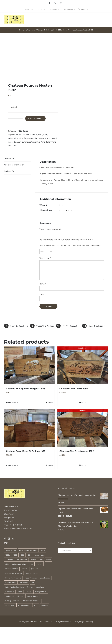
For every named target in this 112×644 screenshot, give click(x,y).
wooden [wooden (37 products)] (44, 605)
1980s (35, 135)
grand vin (44, 138)
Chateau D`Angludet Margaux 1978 (26, 389)
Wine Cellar (46, 142)
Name (43, 284)
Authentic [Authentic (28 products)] (9, 560)
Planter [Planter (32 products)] (30, 587)
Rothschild (18, 142)
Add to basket (35, 118)
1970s (29, 135)
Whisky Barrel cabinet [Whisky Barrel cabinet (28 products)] (31, 601)
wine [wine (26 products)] (46, 601)
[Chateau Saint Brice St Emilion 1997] (29, 428)
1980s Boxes (22, 131)
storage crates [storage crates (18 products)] (41, 592)
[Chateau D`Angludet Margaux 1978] (29, 365)
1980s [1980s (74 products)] (8, 555)
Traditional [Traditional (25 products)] (10, 596)
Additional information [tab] (14, 165)
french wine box (31, 138)
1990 (45, 135)
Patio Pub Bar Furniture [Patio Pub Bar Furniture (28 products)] (15, 587)
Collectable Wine (16, 138)
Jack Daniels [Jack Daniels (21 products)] (45, 578)
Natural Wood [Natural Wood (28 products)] (11, 582)
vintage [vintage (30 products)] (20, 596)
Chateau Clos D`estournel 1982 (77, 451)
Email (43, 294)
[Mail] (13, 539)
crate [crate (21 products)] (31, 564)
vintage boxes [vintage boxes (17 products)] (32, 596)
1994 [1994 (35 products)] (29, 555)
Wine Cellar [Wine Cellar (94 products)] (10, 605)
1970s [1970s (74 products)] (43, 550)
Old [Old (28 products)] (32, 582)
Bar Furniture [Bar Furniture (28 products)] (22, 560)
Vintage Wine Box (32, 142)
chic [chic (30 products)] (7, 564)
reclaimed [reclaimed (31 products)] (40, 587)
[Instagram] (9, 539)
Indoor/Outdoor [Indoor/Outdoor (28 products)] (31, 578)
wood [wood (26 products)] (36, 605)
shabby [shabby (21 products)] (29, 592)
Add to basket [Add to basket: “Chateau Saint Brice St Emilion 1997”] (13, 465)
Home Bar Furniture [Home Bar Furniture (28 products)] (13, 578)
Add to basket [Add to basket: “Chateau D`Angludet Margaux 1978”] (13, 403)
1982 (40, 135)
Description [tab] (9, 158)
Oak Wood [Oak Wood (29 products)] (24, 582)
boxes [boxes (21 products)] (48, 560)
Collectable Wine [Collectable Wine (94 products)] (19, 564)
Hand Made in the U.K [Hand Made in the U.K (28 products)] (14, 573)
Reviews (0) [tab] (9, 171)
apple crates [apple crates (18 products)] (40, 555)
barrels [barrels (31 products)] (33, 560)
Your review (45, 258)
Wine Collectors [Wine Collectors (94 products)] (24, 605)
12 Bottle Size (19, 135)
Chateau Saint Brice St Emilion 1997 (26, 451)
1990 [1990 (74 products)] (22, 555)
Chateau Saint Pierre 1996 (74, 389)
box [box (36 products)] (41, 560)
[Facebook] (5, 539)
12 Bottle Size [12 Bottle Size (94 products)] (11, 550)
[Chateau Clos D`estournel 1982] (83, 428)
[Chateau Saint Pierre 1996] (83, 365)
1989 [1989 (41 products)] (15, 555)
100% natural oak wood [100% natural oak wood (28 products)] (28, 550)
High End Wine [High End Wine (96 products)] (32, 573)
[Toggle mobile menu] (107, 18)
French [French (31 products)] (39, 564)
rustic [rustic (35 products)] (20, 592)
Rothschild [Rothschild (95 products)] (10, 592)
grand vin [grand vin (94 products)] (35, 569)
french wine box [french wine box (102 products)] (12, 569)
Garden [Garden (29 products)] (24, 569)
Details (50, 403)
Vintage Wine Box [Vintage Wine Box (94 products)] (12, 601)
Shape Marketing (86, 622)
